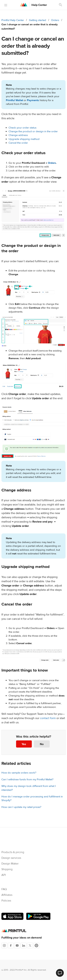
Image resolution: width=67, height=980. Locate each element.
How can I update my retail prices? (21, 807)
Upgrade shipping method (24, 139)
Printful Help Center (13, 20)
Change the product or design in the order (33, 131)
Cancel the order (18, 143)
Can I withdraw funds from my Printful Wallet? (27, 779)
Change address (18, 135)
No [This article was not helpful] (42, 744)
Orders (55, 20)
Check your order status (23, 128)
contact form (48, 718)
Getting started (38, 20)
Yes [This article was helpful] (24, 744)
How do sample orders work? (19, 773)
